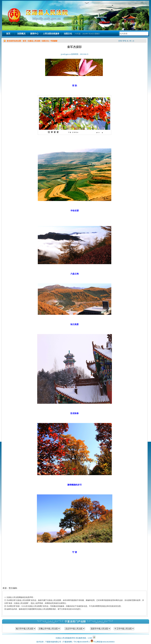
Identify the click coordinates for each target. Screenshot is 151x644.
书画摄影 (54, 41)
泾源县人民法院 (34, 41)
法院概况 (21, 34)
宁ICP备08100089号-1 (82, 642)
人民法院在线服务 (51, 34)
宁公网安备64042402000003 (104, 642)
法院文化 (68, 34)
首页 (8, 34)
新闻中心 (34, 34)
